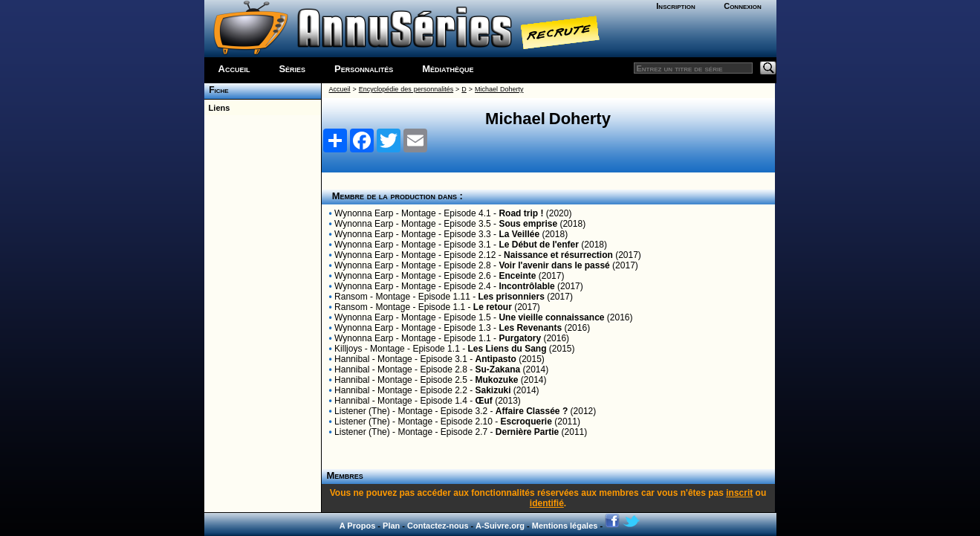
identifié (547, 503)
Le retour (493, 307)
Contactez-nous (438, 526)
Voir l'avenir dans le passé (554, 265)
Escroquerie (526, 422)
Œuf (484, 401)
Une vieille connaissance (551, 317)
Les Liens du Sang (507, 349)
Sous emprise (528, 224)
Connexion (743, 6)
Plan (391, 526)
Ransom (351, 297)
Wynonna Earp (364, 213)
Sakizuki (493, 390)
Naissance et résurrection (558, 255)
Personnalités (364, 69)
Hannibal (352, 359)
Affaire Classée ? (532, 411)
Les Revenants (530, 328)
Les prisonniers (511, 297)
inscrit (739, 493)
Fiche (217, 90)
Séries (292, 69)
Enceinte (517, 276)
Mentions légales (565, 526)
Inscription (675, 6)
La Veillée (519, 234)
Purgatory (520, 338)
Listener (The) (362, 411)
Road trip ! (521, 213)
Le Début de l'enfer (539, 245)
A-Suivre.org (500, 526)
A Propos (358, 526)
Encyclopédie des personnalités (406, 89)
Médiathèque (448, 69)
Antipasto (496, 359)
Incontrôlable (526, 286)
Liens (217, 108)
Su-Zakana (498, 369)
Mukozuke (497, 380)
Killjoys (348, 349)
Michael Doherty (499, 89)
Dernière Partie (527, 432)
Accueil (234, 69)
